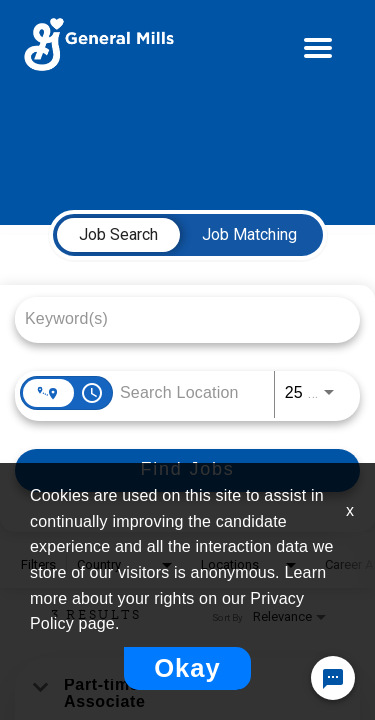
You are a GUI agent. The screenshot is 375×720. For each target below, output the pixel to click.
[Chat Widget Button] (333, 678)
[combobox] (177, 318)
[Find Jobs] (187, 470)
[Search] (187, 470)
